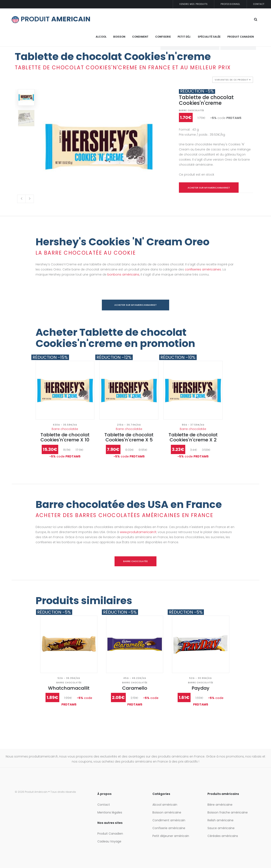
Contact (259, 4)
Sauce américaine (221, 828)
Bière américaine (220, 805)
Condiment (140, 37)
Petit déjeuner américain (171, 836)
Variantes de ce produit (233, 81)
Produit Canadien (241, 37)
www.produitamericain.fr (138, 532)
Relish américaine (221, 820)
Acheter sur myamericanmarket (209, 188)
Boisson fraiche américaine (228, 812)
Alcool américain (165, 805)
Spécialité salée (209, 37)
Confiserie (163, 37)
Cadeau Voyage (109, 841)
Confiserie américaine (169, 828)
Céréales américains (223, 836)
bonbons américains (123, 274)
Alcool (101, 37)
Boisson (119, 37)
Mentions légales (110, 812)
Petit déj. (184, 37)
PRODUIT (51, 19)
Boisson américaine (167, 812)
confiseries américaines (203, 269)
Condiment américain (169, 820)
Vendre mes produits (194, 4)
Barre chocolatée (191, 110)
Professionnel (230, 4)
